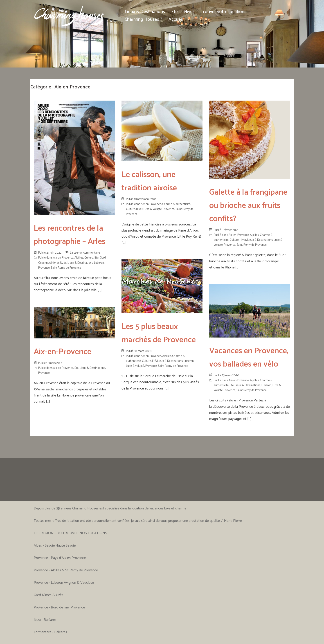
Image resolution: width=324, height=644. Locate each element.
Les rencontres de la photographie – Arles (70, 235)
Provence (44, 268)
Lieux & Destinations (145, 12)
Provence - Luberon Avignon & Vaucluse (64, 583)
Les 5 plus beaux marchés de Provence (159, 333)
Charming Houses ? (143, 19)
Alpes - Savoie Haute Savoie (55, 546)
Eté (174, 12)
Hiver (189, 12)
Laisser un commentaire (85, 253)
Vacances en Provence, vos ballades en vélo (249, 358)
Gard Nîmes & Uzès (48, 595)
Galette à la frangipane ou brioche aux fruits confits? (248, 206)
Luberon (99, 263)
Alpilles (79, 258)
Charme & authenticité (176, 204)
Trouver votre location (222, 12)
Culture (89, 258)
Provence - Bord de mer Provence (59, 607)
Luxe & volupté (153, 209)
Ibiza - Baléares (45, 620)
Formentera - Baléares (50, 632)
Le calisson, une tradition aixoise (149, 181)
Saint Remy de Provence (66, 268)
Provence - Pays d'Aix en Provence (60, 558)
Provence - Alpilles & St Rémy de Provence (66, 570)
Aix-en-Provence (63, 258)
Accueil (176, 19)
